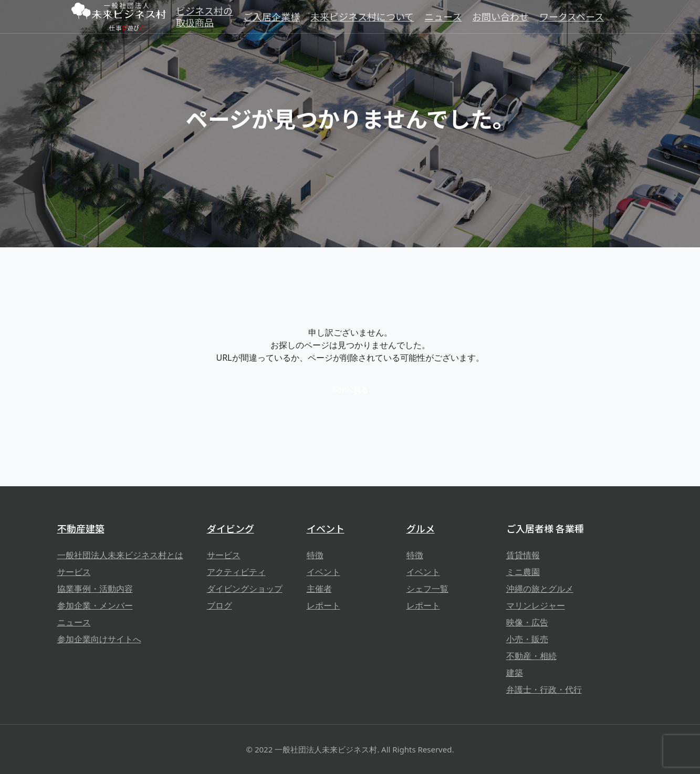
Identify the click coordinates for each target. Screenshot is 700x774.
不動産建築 (81, 528)
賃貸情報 (523, 555)
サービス (74, 572)
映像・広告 (527, 622)
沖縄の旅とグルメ (540, 589)
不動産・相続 (531, 656)
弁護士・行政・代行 (544, 689)
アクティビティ (236, 572)
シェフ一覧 (427, 589)
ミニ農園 (523, 572)
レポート (323, 605)
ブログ (220, 605)
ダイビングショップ (245, 589)
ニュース (74, 622)
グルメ (421, 528)
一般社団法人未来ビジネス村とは (120, 555)
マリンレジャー (536, 605)
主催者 (319, 589)
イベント (326, 528)
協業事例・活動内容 (95, 589)
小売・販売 (527, 639)
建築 (515, 673)
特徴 (315, 555)
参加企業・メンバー (95, 605)
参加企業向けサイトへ (99, 639)
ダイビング (231, 528)
